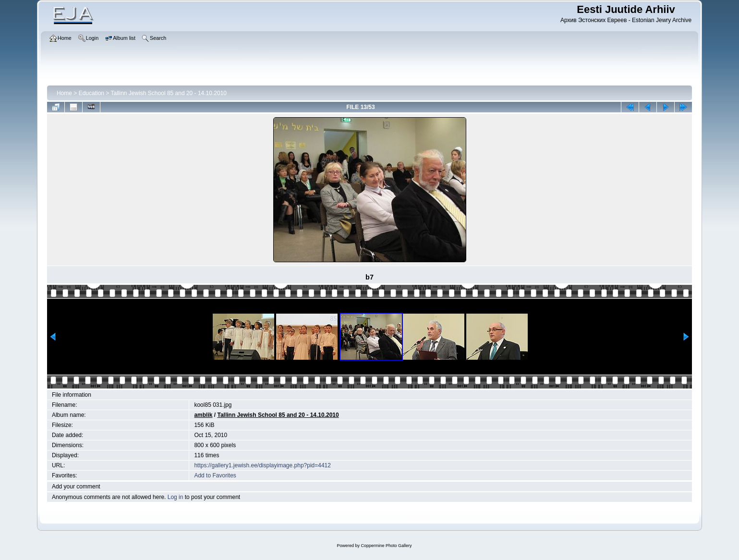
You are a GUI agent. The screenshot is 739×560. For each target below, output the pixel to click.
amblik (203, 415)
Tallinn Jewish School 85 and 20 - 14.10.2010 (169, 93)
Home (64, 93)
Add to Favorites (215, 475)
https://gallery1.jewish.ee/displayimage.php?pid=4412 (262, 465)
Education (91, 93)
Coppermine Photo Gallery (386, 546)
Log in (176, 497)
